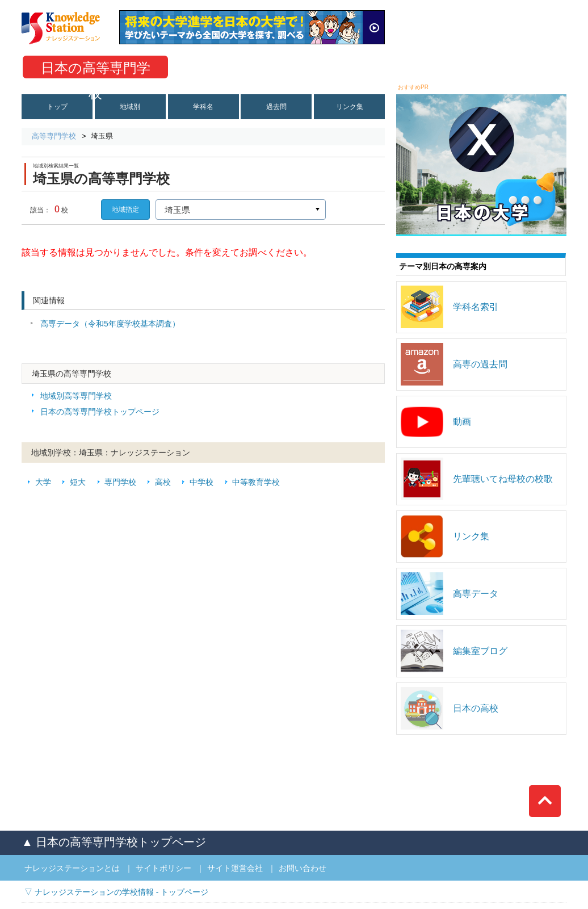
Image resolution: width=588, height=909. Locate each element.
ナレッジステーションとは (72, 868)
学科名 (203, 107)
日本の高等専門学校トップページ (100, 412)
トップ (57, 107)
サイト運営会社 (235, 868)
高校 (163, 482)
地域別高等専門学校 (76, 396)
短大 (78, 482)
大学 (43, 482)
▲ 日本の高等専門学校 (114, 842)
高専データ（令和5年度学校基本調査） (110, 324)
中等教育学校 (256, 482)
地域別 (130, 107)
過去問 (276, 107)
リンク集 (350, 107)
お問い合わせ (303, 868)
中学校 (201, 482)
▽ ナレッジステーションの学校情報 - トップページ (116, 892)
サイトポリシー (163, 868)
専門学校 (120, 482)
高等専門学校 (54, 136)
